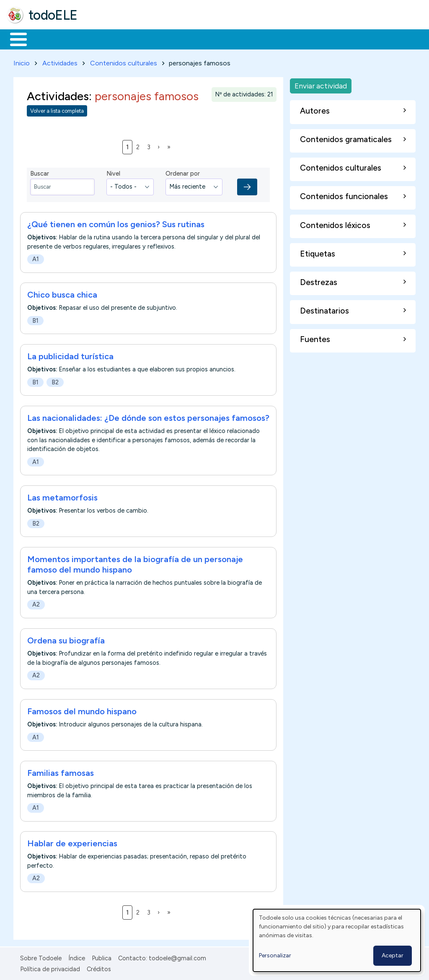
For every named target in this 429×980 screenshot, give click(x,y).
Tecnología (251, 39)
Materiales (47, 39)
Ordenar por (183, 172)
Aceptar (393, 955)
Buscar (344, 39)
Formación (101, 39)
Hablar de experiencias (72, 842)
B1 (35, 319)
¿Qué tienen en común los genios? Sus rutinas (116, 223)
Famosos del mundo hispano (82, 710)
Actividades (60, 61)
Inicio (14, 39)
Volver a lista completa (57, 110)
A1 (36, 257)
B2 (55, 381)
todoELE (53, 15)
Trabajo (151, 39)
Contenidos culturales (124, 61)
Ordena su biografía (66, 639)
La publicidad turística (70, 355)
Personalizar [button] (275, 955)
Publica (102, 957)
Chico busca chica (62, 293)
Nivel (113, 172)
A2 (36, 603)
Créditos (99, 968)
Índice (77, 957)
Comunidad (306, 39)
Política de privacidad (50, 968)
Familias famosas (61, 771)
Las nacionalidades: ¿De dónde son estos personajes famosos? (148, 417)
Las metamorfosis (62, 496)
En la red (198, 39)
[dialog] (337, 940)
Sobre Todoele (41, 957)
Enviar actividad (321, 84)
